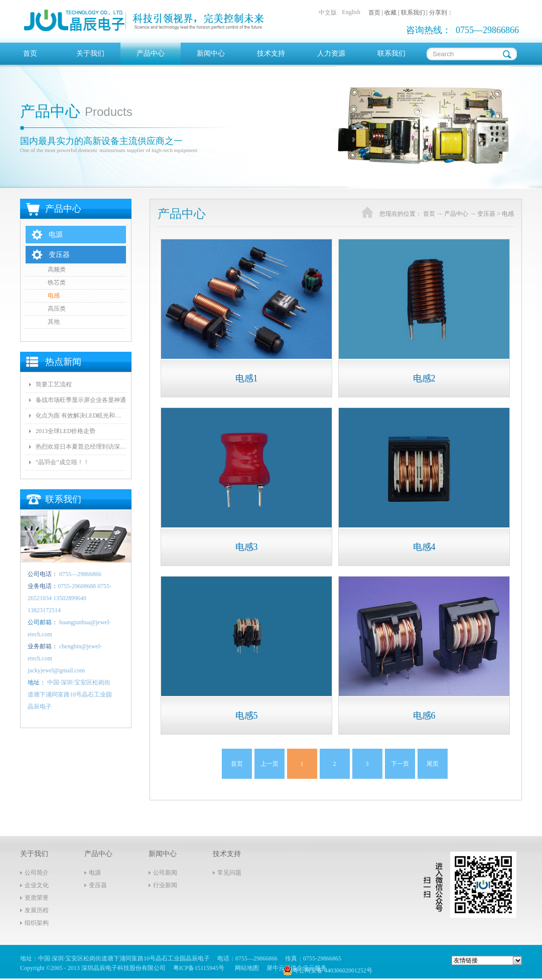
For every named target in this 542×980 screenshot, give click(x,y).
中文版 (328, 13)
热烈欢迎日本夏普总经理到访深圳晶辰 (81, 447)
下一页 (400, 764)
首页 (30, 53)
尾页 (433, 764)
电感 (508, 214)
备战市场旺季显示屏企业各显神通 (81, 400)
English (351, 12)
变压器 (486, 214)
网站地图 (245, 968)
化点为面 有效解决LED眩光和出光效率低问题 (81, 415)
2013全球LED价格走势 (65, 431)
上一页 (269, 764)
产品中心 (456, 214)
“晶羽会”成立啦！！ (62, 462)
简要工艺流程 (54, 384)
